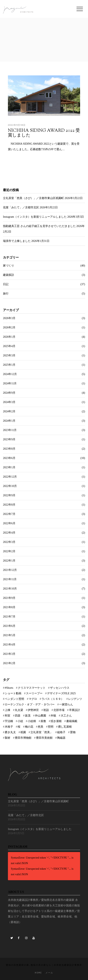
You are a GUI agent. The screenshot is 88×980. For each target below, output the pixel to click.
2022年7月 (9, 514)
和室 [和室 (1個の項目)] (8, 716)
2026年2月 (9, 327)
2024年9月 (9, 393)
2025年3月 (9, 355)
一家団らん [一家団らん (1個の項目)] (66, 704)
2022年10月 (10, 486)
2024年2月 (9, 411)
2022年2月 (9, 551)
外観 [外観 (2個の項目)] (53, 716)
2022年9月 (9, 495)
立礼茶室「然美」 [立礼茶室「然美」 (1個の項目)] (42, 732)
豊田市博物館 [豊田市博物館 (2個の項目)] (23, 738)
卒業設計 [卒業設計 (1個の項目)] (75, 710)
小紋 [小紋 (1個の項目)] (20, 721)
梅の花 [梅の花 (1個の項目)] (29, 727)
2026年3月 (9, 318)
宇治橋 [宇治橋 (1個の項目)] (9, 721)
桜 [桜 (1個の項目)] (19, 727)
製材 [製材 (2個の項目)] (8, 738)
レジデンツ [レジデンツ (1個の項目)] (75, 699)
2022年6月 (9, 523)
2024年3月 (9, 402)
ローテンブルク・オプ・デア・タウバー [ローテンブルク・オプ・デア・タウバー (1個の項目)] (30, 704)
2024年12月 (10, 374)
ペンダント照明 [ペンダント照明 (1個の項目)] (14, 699)
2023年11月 (10, 430)
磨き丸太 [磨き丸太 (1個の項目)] (10, 732)
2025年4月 (9, 346)
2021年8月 (9, 607)
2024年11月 (10, 383)
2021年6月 (9, 626)
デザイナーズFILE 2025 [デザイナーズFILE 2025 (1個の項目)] (61, 693)
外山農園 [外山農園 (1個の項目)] (41, 716)
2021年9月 (9, 598)
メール (49, 973)
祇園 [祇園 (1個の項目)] (23, 732)
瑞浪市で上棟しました (17, 241)
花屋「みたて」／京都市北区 (21, 207)
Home (38, 973)
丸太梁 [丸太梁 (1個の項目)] (19, 710)
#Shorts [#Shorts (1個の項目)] (9, 688)
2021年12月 (10, 570)
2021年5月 (9, 635)
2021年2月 (9, 663)
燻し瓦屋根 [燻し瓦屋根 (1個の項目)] (65, 727)
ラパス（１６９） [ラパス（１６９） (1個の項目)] (53, 699)
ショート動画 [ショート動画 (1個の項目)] (13, 693)
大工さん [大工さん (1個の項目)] (66, 716)
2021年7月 (9, 617)
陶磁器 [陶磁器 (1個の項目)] (61, 738)
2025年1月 (9, 365)
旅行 (6, 294)
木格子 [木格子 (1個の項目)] (9, 727)
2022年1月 (9, 561)
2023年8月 (9, 449)
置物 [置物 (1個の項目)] (73, 732)
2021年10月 (10, 589)
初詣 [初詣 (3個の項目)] (46, 710)
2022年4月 (9, 533)
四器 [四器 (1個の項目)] (18, 716)
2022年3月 (9, 542)
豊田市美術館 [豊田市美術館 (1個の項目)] (44, 738)
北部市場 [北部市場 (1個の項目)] (59, 710)
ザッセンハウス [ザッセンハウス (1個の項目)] (60, 688)
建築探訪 (9, 275)
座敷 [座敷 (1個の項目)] (43, 721)
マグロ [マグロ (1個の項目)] (33, 699)
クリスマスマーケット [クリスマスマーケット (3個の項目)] (32, 688)
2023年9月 (9, 439)
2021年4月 (9, 645)
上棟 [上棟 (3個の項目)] (8, 710)
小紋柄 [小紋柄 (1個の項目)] (32, 721)
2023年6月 (9, 458)
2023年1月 (9, 467)
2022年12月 (10, 477)
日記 (6, 284)
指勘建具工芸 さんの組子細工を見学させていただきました (39, 226)
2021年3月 (9, 654)
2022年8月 (9, 505)
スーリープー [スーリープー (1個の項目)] (34, 693)
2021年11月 (10, 579)
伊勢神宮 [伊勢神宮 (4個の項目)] (33, 710)
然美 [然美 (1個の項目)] (41, 727)
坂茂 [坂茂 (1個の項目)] (28, 716)
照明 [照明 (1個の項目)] (51, 727)
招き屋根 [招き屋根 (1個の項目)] (56, 721)
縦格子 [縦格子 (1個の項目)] (61, 732)
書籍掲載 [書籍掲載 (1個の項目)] (72, 721)
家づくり (9, 266)
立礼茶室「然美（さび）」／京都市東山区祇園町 (33, 198)
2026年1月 (9, 337)
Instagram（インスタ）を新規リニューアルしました (35, 217)
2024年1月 (9, 421)
